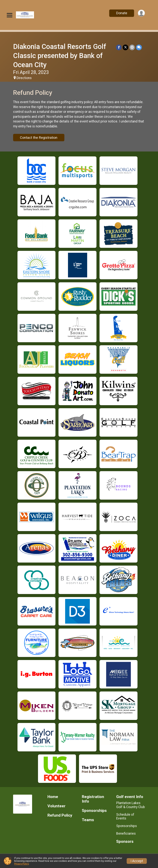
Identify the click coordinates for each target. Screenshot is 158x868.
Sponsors (125, 842)
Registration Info (93, 799)
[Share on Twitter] (125, 47)
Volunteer (56, 806)
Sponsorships (94, 811)
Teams (88, 820)
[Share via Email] (132, 47)
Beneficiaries (126, 833)
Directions (24, 78)
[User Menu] (141, 13)
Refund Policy (60, 815)
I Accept (137, 861)
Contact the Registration (39, 138)
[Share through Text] (139, 47)
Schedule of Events (125, 816)
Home (53, 797)
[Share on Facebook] (119, 47)
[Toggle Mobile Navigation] (9, 15)
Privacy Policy (21, 864)
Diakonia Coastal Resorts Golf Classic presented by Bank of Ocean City (60, 56)
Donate (122, 13)
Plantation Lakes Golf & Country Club (131, 805)
